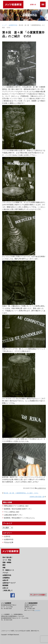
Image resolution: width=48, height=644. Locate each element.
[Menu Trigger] (43, 4)
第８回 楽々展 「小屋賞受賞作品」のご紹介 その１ (21, 493)
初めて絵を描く (8, 557)
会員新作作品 (13, 25)
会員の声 (5, 580)
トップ (4, 25)
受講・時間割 (7, 562)
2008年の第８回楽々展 (37, 497)
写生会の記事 (9, 542)
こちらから (37, 610)
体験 (4, 568)
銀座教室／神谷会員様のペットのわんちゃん (19, 518)
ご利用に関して (8, 590)
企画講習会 (6, 578)
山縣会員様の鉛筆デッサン (13, 515)
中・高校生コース (8, 570)
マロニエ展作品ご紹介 (12, 512)
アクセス (5, 573)
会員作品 (7, 536)
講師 (4, 565)
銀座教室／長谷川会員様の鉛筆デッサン (18, 509)
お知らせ (33, 4)
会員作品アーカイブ (9, 583)
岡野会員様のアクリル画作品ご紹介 (16, 506)
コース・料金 (7, 560)
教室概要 (5, 585)
